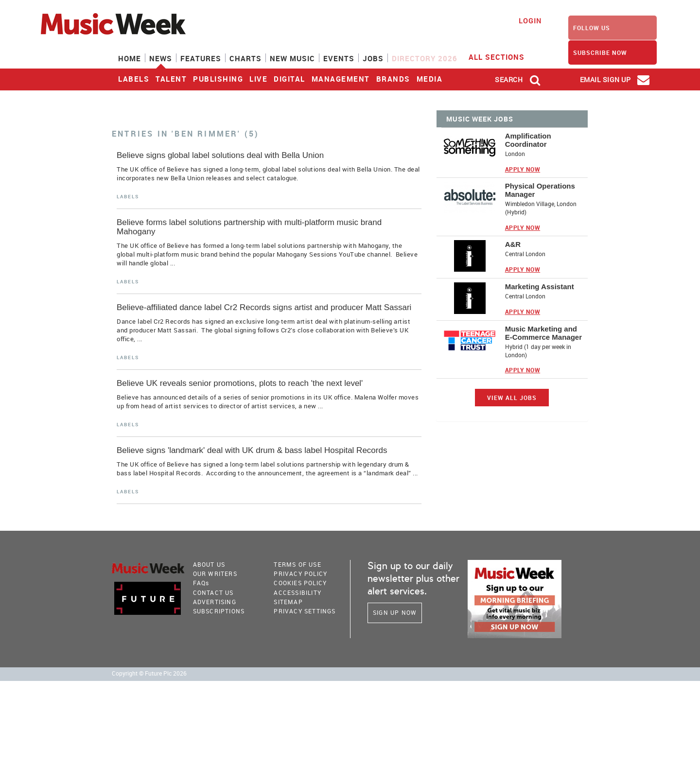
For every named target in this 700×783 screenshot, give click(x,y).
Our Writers (215, 574)
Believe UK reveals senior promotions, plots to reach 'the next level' (240, 383)
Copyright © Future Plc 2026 (149, 673)
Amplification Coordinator (528, 140)
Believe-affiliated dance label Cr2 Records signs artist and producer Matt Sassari (264, 307)
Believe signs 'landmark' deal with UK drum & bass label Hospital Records (252, 450)
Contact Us (213, 592)
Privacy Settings (305, 611)
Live (258, 79)
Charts (245, 58)
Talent (171, 79)
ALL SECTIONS (503, 56)
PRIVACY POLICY (300, 574)
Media (430, 79)
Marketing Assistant (540, 287)
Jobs (373, 58)
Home (130, 58)
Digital (289, 79)
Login (530, 21)
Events (339, 58)
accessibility (297, 592)
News (161, 58)
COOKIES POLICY (300, 583)
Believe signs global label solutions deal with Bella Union (220, 155)
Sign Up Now (395, 612)
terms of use (297, 564)
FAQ (201, 583)
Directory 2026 (425, 58)
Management (341, 79)
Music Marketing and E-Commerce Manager (543, 333)
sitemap (288, 602)
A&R (513, 244)
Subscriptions (219, 611)
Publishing (218, 79)
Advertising (215, 602)
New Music (292, 58)
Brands (393, 79)
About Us (209, 564)
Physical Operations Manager (540, 190)
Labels (134, 79)
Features (201, 58)
